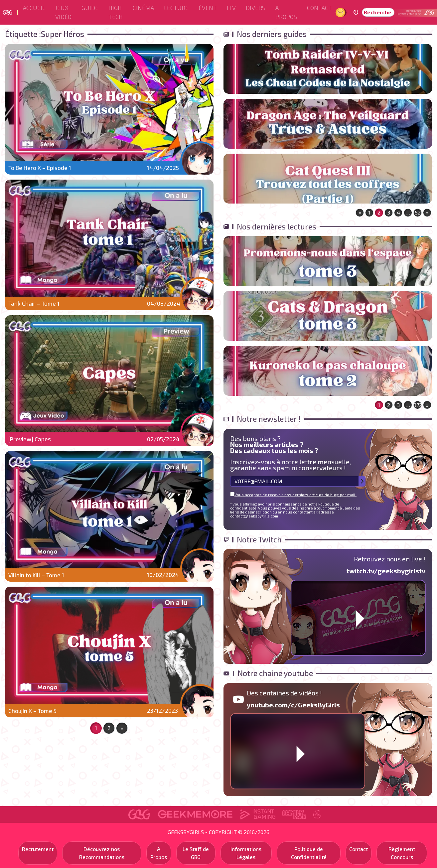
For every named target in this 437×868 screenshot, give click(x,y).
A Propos (286, 12)
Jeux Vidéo (63, 12)
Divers (256, 8)
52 (418, 212)
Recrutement (38, 849)
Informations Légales (246, 853)
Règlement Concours (402, 853)
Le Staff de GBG (196, 853)
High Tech (116, 12)
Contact (319, 8)
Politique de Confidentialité (309, 853)
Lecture (176, 8)
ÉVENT (208, 8)
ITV (231, 8)
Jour (341, 12)
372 (418, 405)
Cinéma (143, 8)
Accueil (34, 8)
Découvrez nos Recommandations (102, 853)
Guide (90, 8)
